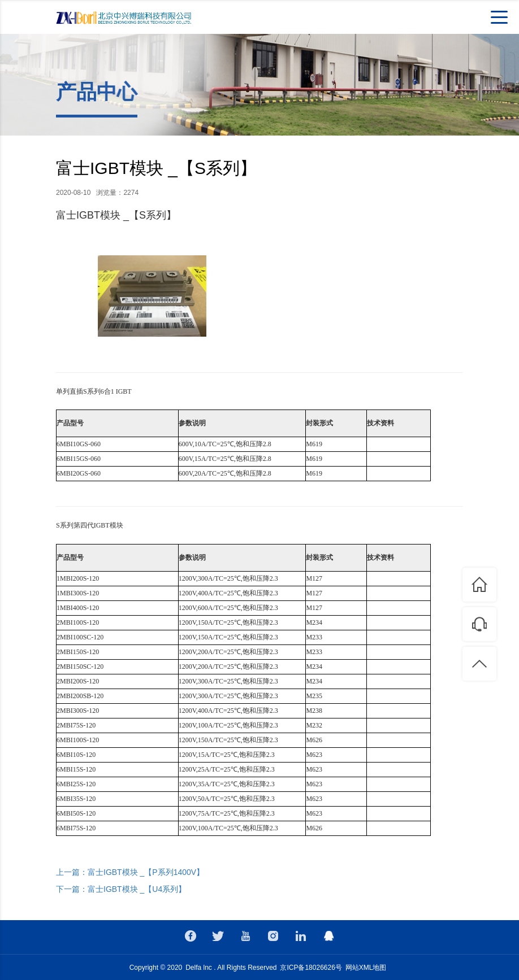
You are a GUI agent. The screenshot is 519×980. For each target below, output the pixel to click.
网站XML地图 (366, 968)
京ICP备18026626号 (311, 968)
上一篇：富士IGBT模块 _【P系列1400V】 (130, 872)
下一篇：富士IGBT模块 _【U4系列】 (121, 889)
